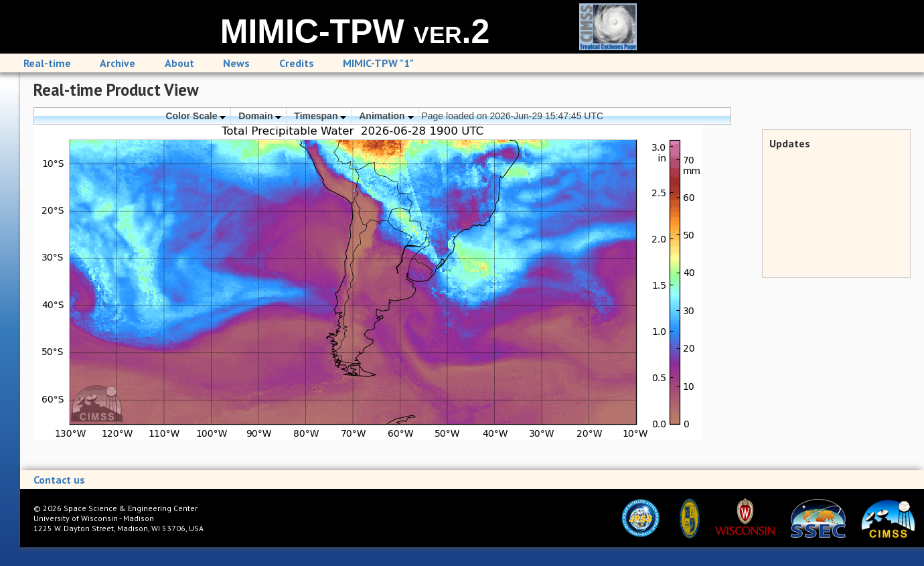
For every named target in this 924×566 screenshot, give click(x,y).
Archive (118, 63)
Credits (297, 63)
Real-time (47, 63)
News (236, 63)
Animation (386, 116)
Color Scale (196, 116)
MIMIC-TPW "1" (378, 63)
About (179, 63)
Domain (260, 116)
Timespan (320, 116)
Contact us (59, 480)
